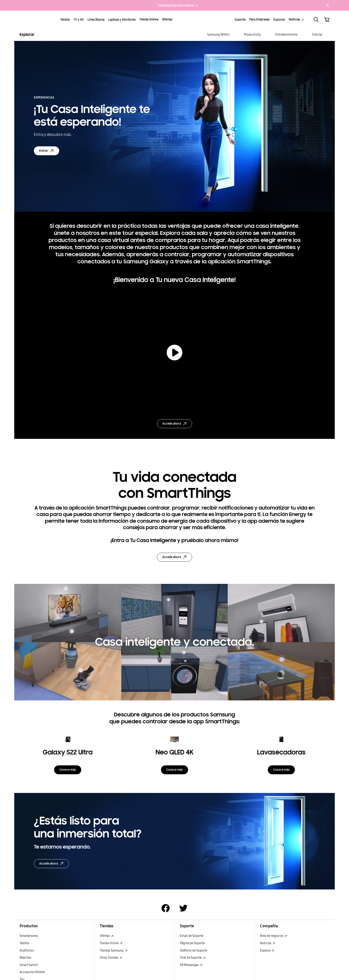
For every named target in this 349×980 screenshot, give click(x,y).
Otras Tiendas (111, 958)
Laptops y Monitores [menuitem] (122, 20)
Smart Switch (29, 965)
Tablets (24, 943)
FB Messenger (191, 965)
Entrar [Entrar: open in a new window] (47, 151)
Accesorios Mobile (32, 972)
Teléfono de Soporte (194, 951)
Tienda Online (111, 943)
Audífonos (27, 951)
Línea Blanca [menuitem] (96, 20)
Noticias (268, 943)
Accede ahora (174, 424)
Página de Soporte (192, 943)
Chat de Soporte (193, 958)
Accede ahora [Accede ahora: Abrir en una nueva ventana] (174, 557)
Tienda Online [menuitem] (149, 19)
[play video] (175, 353)
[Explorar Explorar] (56, 35)
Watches (25, 958)
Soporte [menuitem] (240, 20)
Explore (267, 951)
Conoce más (68, 770)
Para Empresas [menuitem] (259, 19)
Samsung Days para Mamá (178, 5)
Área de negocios (274, 936)
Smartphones (29, 936)
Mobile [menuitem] (65, 20)
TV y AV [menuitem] (79, 20)
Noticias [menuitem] (296, 19)
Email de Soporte (192, 936)
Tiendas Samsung (114, 951)
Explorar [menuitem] (279, 20)
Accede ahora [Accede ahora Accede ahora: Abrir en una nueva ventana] (51, 863)
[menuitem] (218, 35)
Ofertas (107, 936)
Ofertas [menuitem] (167, 19)
